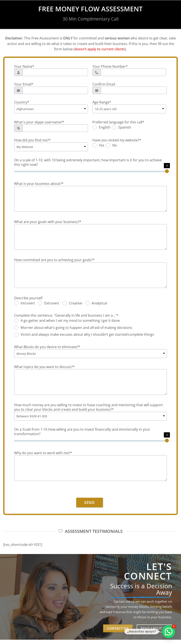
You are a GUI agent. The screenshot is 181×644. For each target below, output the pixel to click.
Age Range (102, 102)
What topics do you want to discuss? (44, 367)
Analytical (99, 303)
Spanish (125, 127)
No (115, 145)
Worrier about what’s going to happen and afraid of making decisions (76, 328)
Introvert (28, 303)
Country (22, 102)
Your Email (24, 84)
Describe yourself (28, 298)
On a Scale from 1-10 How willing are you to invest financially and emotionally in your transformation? (82, 432)
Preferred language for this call (118, 122)
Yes (102, 145)
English (105, 127)
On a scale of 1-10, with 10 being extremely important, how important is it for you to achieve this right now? (88, 162)
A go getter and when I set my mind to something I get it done (70, 321)
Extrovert (52, 303)
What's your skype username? (39, 122)
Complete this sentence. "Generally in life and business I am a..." (66, 315)
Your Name (24, 67)
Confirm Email (104, 84)
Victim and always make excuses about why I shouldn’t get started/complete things (87, 335)
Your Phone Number (110, 67)
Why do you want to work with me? (43, 453)
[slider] (167, 171)
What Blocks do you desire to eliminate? (47, 347)
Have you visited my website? (117, 140)
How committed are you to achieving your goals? (54, 260)
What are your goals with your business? (48, 222)
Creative (76, 303)
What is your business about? (39, 184)
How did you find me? (32, 140)
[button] (169, 632)
